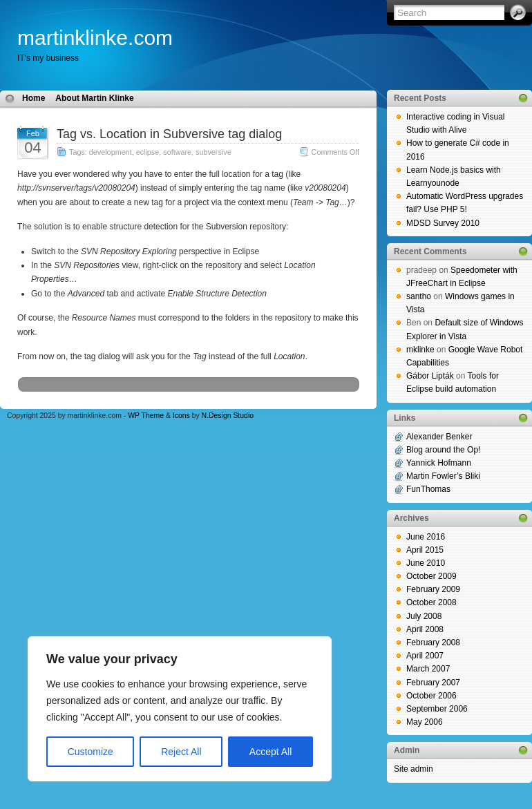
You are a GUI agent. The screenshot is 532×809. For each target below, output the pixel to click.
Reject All (181, 752)
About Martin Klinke (94, 98)
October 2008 (431, 602)
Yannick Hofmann (439, 463)
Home (34, 98)
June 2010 (426, 563)
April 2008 (425, 629)
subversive (213, 152)
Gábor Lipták (430, 376)
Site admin (414, 769)
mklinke (420, 350)
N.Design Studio (228, 416)
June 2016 (426, 537)
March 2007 (428, 669)
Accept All (270, 752)
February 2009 (433, 589)
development (111, 152)
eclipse (148, 152)
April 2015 (425, 550)
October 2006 (431, 696)
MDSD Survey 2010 (443, 223)
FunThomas (428, 489)
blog (8, 802)
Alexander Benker (439, 437)
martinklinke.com (95, 38)
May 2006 (425, 722)
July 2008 (424, 616)
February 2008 (433, 643)
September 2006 (437, 709)
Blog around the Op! (443, 450)
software (177, 152)
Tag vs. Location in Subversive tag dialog (169, 134)
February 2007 (433, 683)
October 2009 (431, 576)
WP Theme (146, 416)
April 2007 (425, 656)
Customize (91, 752)
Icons (181, 416)
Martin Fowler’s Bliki (443, 476)
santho (419, 296)
